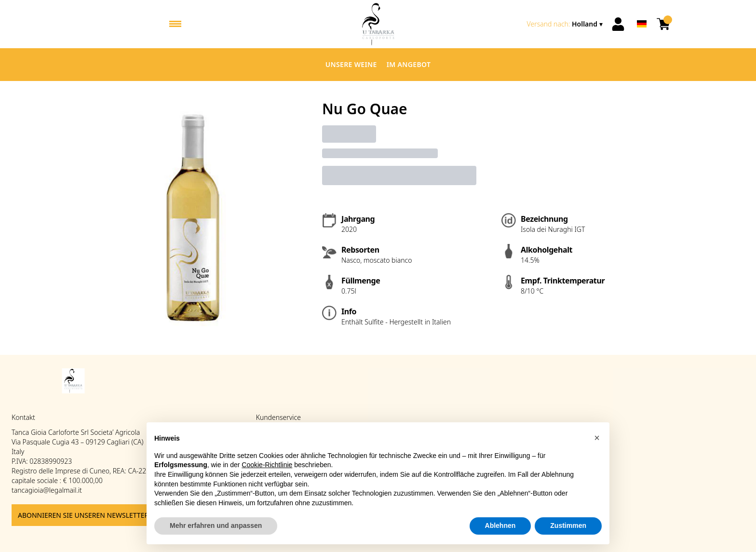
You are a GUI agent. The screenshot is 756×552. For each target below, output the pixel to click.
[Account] (618, 24)
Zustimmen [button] (568, 525)
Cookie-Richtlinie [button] (267, 465)
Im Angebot (409, 64)
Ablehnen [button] (500, 525)
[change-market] (566, 24)
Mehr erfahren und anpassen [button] (216, 525)
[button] (597, 438)
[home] (378, 24)
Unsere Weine (351, 64)
